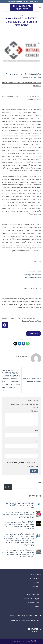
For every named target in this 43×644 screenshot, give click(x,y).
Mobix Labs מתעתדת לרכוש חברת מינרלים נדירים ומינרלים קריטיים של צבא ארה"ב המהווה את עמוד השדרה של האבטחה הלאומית (18, 553)
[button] (40, 7)
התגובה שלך (34, 411)
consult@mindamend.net (32, 275)
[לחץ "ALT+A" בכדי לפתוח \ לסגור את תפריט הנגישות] (5, 325)
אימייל (36, 441)
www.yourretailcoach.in (33, 278)
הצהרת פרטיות (33, 595)
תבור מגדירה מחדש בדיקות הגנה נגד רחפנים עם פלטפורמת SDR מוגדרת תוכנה (20, 505)
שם (37, 431)
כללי (21, 15)
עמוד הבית (35, 574)
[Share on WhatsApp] (28, 344)
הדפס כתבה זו (33, 334)
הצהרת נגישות (33, 603)
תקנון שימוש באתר (32, 599)
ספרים (36, 582)
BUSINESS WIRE (34, 99)
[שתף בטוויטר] (19, 344)
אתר (37, 452)
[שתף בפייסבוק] (24, 344)
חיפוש (40, 482)
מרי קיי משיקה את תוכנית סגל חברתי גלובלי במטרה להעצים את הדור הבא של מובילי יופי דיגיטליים (19, 515)
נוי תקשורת (35, 578)
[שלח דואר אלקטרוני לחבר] (15, 344)
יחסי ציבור (35, 586)
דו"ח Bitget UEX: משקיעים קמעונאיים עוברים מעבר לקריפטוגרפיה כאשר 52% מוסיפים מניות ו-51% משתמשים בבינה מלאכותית (19, 525)
